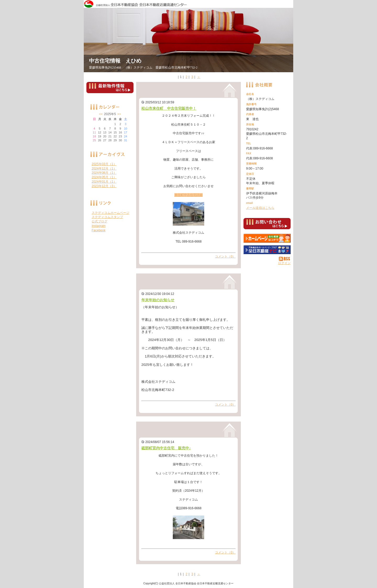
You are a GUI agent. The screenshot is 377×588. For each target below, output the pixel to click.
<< (101, 114)
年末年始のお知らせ (158, 300)
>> (119, 114)
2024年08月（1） (104, 173)
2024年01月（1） (104, 182)
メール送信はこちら (260, 208)
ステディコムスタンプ (107, 217)
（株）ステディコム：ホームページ (267, 238)
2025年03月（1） (104, 164)
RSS (285, 259)
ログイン (284, 263)
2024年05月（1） (104, 177)
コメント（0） (225, 256)
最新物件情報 (110, 90)
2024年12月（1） (104, 169)
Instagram (99, 226)
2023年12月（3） (104, 186)
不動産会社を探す (267, 250)
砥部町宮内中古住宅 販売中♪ (166, 448)
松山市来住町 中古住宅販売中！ (169, 108)
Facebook (99, 230)
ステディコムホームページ (110, 213)
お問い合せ (267, 225)
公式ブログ (99, 221)
